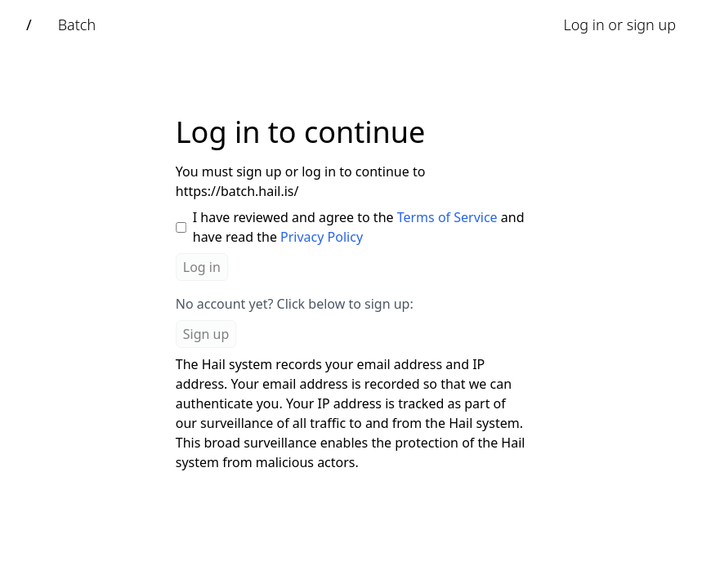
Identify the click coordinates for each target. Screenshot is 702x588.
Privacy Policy (322, 237)
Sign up (206, 334)
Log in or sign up (619, 24)
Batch (77, 24)
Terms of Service (447, 217)
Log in (202, 267)
